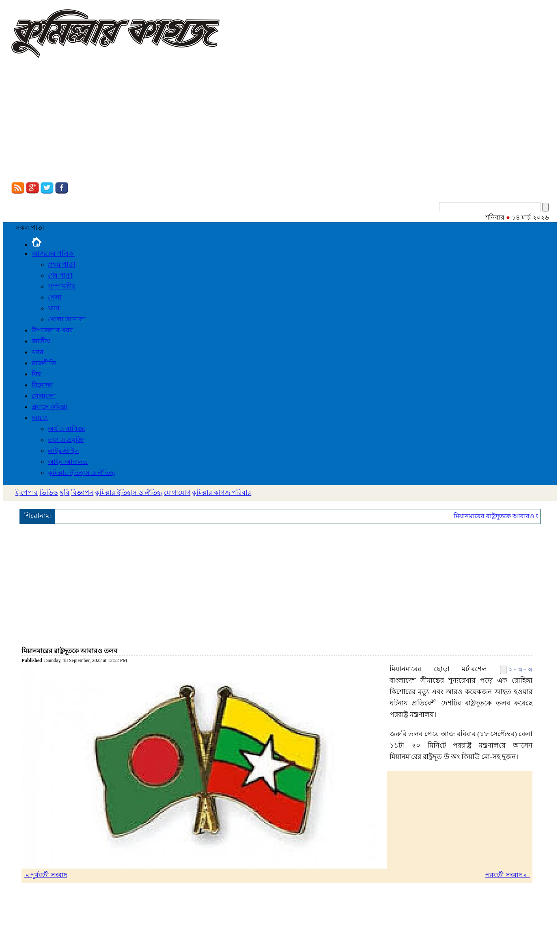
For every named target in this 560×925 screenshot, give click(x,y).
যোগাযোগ (177, 493)
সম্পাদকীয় (62, 286)
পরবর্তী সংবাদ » (508, 875)
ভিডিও (49, 493)
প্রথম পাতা (62, 264)
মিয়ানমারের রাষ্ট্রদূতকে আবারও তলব (503, 516)
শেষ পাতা (60, 275)
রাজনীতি (44, 363)
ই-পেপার (27, 493)
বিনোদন (42, 385)
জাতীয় (41, 341)
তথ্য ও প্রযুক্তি (66, 440)
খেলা (55, 297)
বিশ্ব (36, 374)
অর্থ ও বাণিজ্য (67, 429)
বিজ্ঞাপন (82, 493)
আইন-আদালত (68, 462)
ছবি (65, 493)
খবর (54, 308)
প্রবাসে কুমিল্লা (50, 407)
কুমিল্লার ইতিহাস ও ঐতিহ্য (82, 473)
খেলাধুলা (44, 396)
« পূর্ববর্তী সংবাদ (45, 875)
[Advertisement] (280, 121)
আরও (40, 418)
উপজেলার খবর (52, 330)
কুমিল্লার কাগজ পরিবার (222, 493)
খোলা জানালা (67, 319)
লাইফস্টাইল (64, 451)
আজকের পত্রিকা (53, 253)
